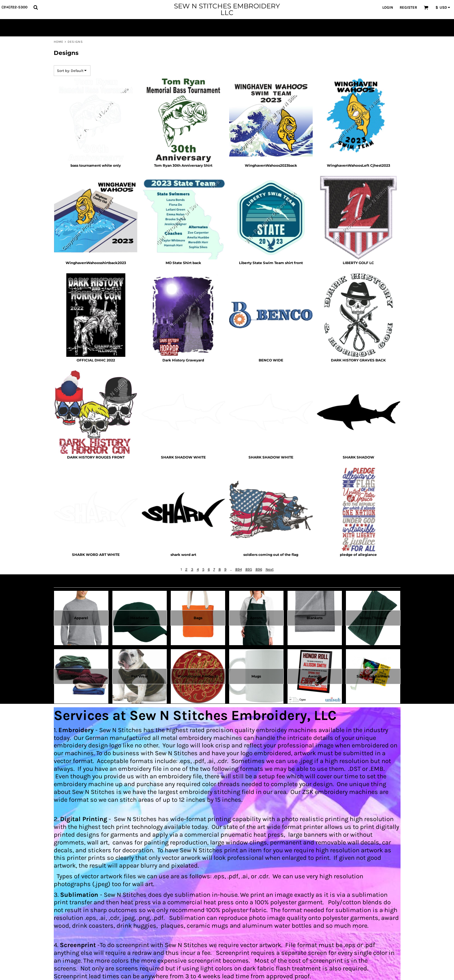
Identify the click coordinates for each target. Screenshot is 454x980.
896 (259, 569)
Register (408, 7)
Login (388, 7)
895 (249, 569)
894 (239, 569)
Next (270, 569)
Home (59, 42)
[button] (36, 7)
